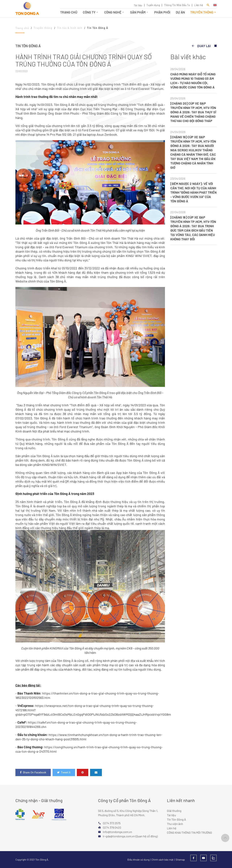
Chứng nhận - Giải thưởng (39, 800)
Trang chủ (69, 12)
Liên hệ (198, 5)
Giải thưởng (174, 811)
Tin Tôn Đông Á (176, 819)
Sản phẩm (139, 12)
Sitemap (180, 860)
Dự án (180, 12)
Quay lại (201, 46)
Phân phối (162, 12)
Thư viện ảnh (175, 824)
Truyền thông (203, 12)
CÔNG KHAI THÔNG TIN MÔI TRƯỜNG (189, 832)
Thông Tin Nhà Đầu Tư (177, 5)
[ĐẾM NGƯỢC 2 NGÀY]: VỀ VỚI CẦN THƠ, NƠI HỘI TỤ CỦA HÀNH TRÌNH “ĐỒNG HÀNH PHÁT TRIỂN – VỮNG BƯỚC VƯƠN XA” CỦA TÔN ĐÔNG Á (193, 192)
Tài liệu (138, 5)
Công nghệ (114, 12)
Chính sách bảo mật (162, 860)
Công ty (91, 12)
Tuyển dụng (153, 5)
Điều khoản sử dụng (138, 860)
